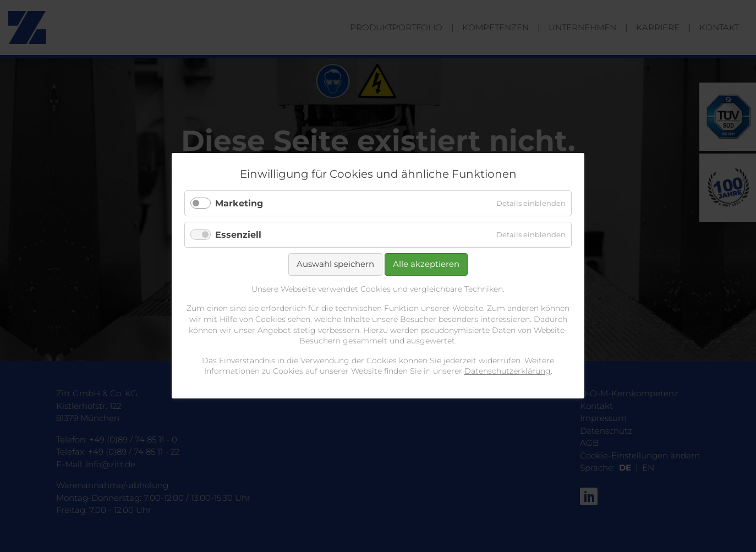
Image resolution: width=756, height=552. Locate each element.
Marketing (239, 203)
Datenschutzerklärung (508, 371)
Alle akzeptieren (426, 264)
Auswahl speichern (335, 264)
